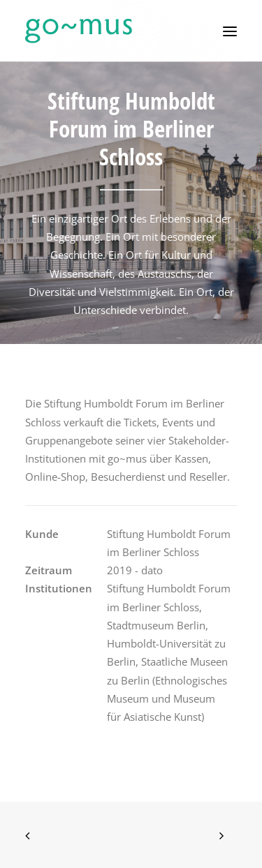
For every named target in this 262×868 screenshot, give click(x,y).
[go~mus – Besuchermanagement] (79, 31)
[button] (230, 31)
